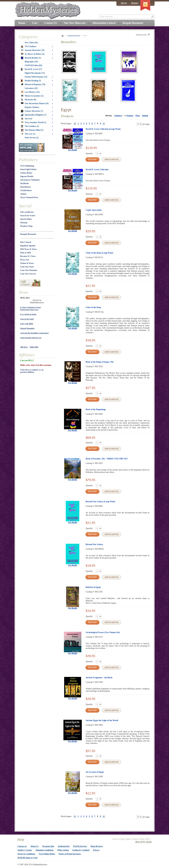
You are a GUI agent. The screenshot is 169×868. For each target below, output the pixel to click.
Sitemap (24, 223)
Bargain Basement (28, 234)
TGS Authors (29, 46)
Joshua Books (26, 173)
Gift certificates (27, 212)
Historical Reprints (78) (33, 84)
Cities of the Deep (93, 307)
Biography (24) (31, 62)
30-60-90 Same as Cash (27, 858)
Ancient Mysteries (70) (33, 50)
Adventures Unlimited (30, 180)
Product (130, 116)
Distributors (26, 187)
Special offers (26, 219)
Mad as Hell (26, 253)
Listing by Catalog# (81, 850)
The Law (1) (28, 134)
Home (22, 23)
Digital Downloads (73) (35, 73)
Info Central (26, 242)
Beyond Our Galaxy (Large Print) (101, 502)
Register (135, 3)
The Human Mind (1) (32, 130)
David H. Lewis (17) (32, 69)
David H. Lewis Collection (97, 170)
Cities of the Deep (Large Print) (100, 253)
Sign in (124, 3)
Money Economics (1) (32, 96)
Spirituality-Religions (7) (34, 115)
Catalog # (118, 116)
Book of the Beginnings (96, 409)
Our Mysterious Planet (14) (35, 103)
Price (138, 116)
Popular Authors (32, 107)
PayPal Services (80, 846)
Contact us (22, 846)
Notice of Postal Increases (70, 854)
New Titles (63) (31, 43)
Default (145, 116)
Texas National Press (29, 197)
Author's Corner (25, 850)
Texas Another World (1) (34, 122)
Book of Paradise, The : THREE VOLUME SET (107, 459)
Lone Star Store (27, 267)
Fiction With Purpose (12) (36, 77)
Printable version (141, 35)
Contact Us (51, 23)
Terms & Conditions (26, 854)
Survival (27, 119)
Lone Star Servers (28, 274)
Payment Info (48, 846)
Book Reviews (97, 846)
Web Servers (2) (32, 138)
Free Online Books (47, 854)
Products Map (26, 226)
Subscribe (34, 347)
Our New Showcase (75, 23)
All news (24, 347)
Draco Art (25, 260)
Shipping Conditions (45, 850)
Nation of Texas (27, 263)
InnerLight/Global (28, 169)
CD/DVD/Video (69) (34, 65)
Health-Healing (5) (31, 81)
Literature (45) (31, 88)
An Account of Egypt (95, 772)
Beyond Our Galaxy (94, 544)
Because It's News (28, 256)
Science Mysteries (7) (32, 111)
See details (73, 150)
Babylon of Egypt (93, 587)
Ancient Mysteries (74, 35)
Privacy (96, 850)
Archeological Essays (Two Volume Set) (103, 632)
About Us (35, 846)
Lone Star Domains (29, 270)
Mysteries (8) (29, 100)
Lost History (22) (30, 92)
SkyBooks (25, 183)
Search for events (28, 216)
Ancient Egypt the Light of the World (102, 720)
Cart (35, 23)
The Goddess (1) (30, 126)
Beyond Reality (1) (31, 58)
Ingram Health (27, 176)
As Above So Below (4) (33, 54)
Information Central (104, 23)
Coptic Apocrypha (94, 210)
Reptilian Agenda (28, 246)
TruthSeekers (26, 190)
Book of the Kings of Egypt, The (100, 362)
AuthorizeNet (64, 846)
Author (23, 194)
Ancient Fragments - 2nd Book (99, 678)
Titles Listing (63, 850)
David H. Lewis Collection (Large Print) (103, 129)
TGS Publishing (27, 166)
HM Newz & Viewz (29, 249)
